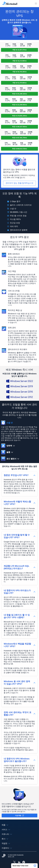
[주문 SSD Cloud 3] (19, 72)
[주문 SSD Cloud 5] (19, 94)
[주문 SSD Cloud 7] (19, 116)
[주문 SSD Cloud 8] (19, 127)
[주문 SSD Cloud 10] (19, 149)
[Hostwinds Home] (4, 856)
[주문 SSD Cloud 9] (19, 138)
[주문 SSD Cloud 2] (19, 61)
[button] (24, 865)
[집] (10, 4)
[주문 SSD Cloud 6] (19, 105)
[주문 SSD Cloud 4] (19, 83)
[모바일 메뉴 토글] (36, 4)
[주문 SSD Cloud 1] (19, 50)
